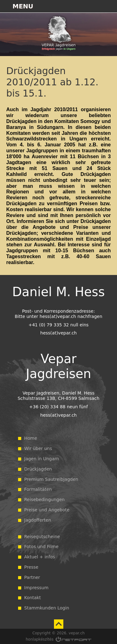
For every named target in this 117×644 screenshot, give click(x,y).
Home (31, 438)
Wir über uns (38, 448)
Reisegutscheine (42, 537)
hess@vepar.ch (110, 6)
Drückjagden (38, 469)
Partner (32, 577)
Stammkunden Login (47, 608)
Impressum (37, 588)
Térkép (78, 6)
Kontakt (33, 598)
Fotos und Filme (41, 547)
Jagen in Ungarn (42, 459)
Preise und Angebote (47, 510)
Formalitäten (38, 489)
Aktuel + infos (40, 557)
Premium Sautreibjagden (51, 479)
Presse (31, 567)
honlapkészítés (40, 639)
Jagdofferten (38, 520)
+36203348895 (94, 6)
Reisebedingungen (45, 500)
